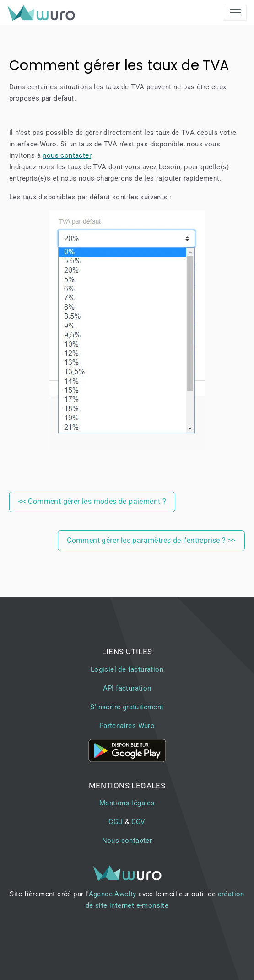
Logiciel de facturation (127, 669)
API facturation (127, 688)
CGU (116, 822)
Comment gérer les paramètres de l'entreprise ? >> (151, 540)
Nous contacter (127, 841)
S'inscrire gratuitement (127, 707)
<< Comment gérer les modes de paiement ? (92, 501)
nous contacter (67, 155)
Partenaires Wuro (127, 726)
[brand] (43, 13)
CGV (138, 822)
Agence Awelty (113, 894)
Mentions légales (127, 803)
